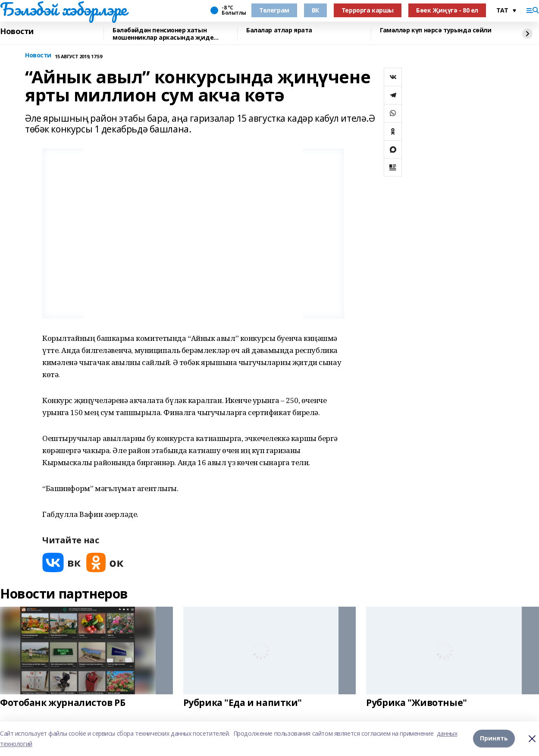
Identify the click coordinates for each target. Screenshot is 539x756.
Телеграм (274, 10)
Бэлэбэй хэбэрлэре (63, 9)
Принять (494, 739)
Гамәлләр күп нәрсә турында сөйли (436, 30)
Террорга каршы (368, 10)
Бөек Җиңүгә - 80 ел (447, 10)
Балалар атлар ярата (279, 30)
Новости (17, 31)
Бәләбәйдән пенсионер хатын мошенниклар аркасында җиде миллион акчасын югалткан (163, 34)
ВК (315, 10)
